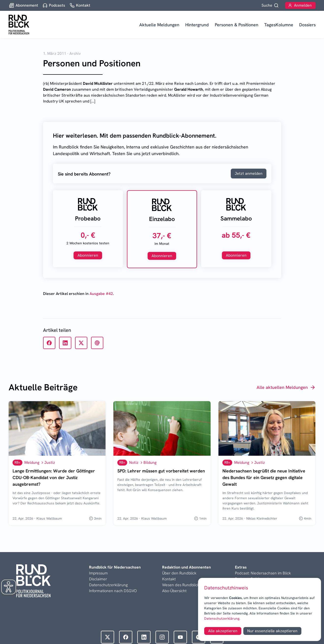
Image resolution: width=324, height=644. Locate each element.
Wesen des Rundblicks (182, 585)
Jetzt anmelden (249, 173)
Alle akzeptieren (223, 631)
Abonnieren (88, 255)
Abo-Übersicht (174, 591)
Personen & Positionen (237, 25)
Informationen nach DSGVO (113, 591)
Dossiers (307, 25)
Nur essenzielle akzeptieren (272, 631)
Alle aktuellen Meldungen (286, 387)
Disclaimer (98, 579)
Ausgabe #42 (101, 294)
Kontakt (169, 579)
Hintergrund (197, 25)
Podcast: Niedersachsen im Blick (263, 573)
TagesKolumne (279, 25)
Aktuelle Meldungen (159, 25)
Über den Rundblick (179, 573)
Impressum (98, 573)
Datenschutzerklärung (222, 618)
